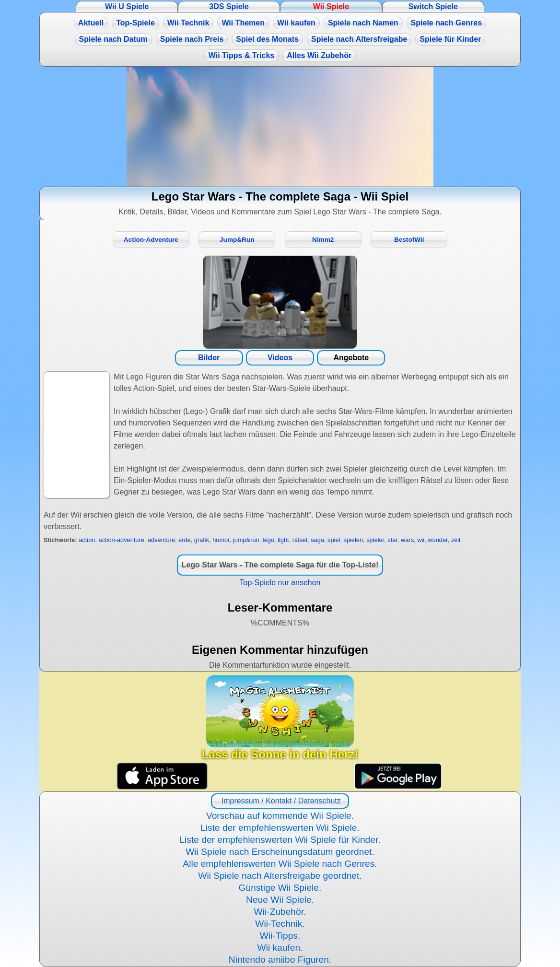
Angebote (351, 358)
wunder (437, 540)
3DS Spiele (229, 6)
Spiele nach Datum (113, 39)
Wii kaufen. (280, 948)
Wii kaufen (296, 23)
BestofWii (409, 240)
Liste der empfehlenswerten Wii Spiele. (280, 828)
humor (221, 540)
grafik (202, 540)
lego (268, 540)
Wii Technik (188, 23)
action (87, 540)
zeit (456, 540)
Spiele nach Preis (192, 39)
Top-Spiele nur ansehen (280, 583)
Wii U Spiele (127, 6)
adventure (161, 540)
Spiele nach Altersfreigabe (359, 39)
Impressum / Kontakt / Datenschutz (280, 801)
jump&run (246, 540)
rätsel (300, 540)
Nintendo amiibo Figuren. (280, 960)
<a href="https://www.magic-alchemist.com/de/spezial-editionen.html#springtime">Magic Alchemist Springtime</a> (280, 127)
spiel (334, 540)
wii (421, 540)
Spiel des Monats (267, 39)
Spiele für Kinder (450, 39)
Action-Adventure (151, 240)
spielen (354, 540)
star (392, 540)
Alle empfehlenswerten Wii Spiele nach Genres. (280, 864)
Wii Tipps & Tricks (241, 55)
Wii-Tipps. (280, 936)
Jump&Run (237, 240)
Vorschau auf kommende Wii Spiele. (280, 816)
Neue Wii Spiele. (280, 900)
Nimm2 (323, 240)
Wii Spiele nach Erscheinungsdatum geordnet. (280, 852)
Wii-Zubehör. (280, 912)
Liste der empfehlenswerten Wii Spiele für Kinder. (280, 840)
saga (317, 540)
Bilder (209, 358)
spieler (375, 540)
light (283, 540)
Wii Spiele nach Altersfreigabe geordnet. (280, 876)
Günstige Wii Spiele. (280, 888)
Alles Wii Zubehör (319, 55)
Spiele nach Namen (363, 23)
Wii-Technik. (280, 924)
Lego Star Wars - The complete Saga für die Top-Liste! (280, 565)
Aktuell (91, 23)
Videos (280, 358)
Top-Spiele (135, 23)
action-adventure (122, 540)
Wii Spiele (331, 6)
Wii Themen (243, 23)
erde (185, 540)
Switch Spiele (433, 6)
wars (407, 540)
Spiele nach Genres (447, 23)
